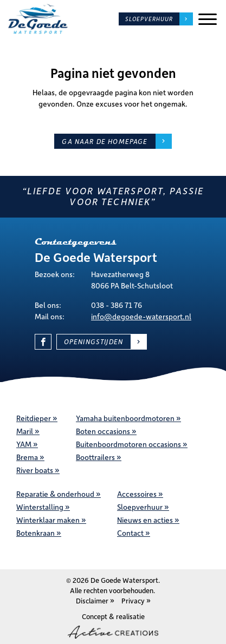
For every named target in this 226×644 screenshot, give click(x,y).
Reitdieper (34, 418)
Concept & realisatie (113, 625)
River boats (35, 470)
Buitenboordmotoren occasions (128, 444)
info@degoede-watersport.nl (141, 316)
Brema (27, 457)
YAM (24, 444)
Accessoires (137, 494)
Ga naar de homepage (105, 141)
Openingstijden (93, 341)
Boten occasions (103, 431)
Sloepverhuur (149, 19)
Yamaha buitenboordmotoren (125, 418)
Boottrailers (95, 457)
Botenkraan (35, 533)
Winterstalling (40, 507)
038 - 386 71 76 (117, 305)
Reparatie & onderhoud (55, 494)
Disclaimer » (95, 600)
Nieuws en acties (145, 520)
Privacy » (136, 600)
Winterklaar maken (48, 520)
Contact (130, 533)
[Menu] (208, 19)
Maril (25, 431)
